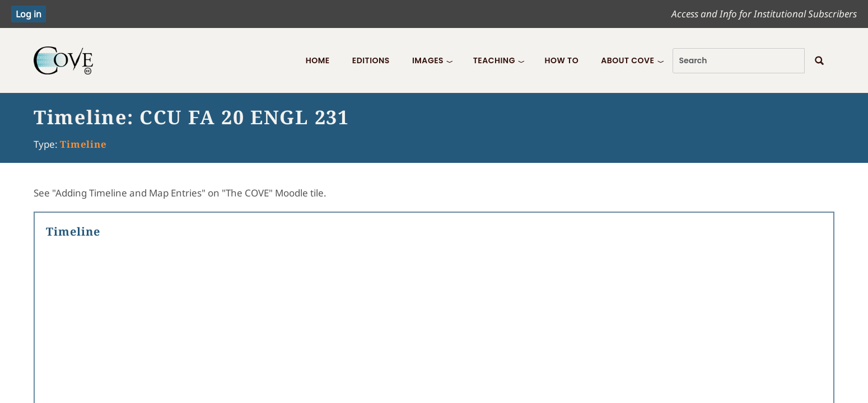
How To (561, 60)
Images (428, 60)
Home (318, 60)
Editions (371, 60)
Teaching (494, 60)
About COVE (627, 60)
